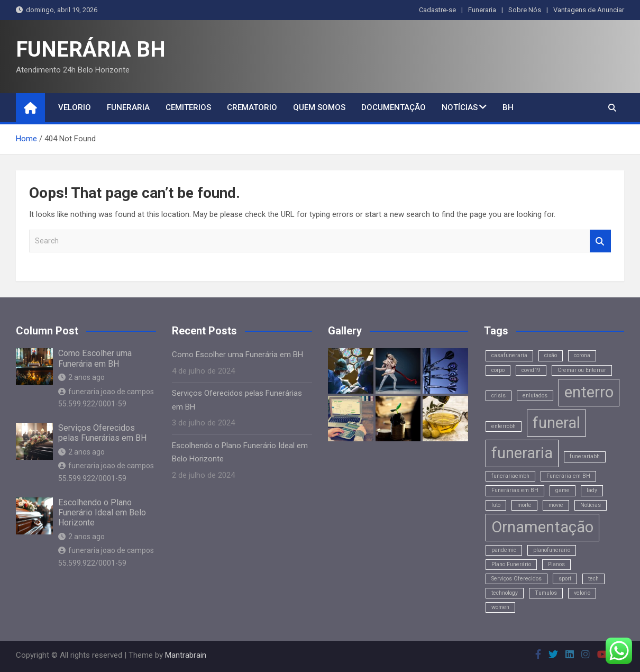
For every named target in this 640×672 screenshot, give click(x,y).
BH (508, 107)
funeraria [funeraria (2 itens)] (522, 453)
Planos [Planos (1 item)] (556, 564)
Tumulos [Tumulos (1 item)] (546, 593)
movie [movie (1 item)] (556, 505)
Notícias (460, 107)
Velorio (75, 107)
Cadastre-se (437, 10)
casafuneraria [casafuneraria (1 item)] (509, 355)
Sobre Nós (525, 10)
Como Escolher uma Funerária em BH (95, 358)
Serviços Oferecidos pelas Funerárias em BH (102, 433)
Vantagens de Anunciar (589, 10)
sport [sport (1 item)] (565, 579)
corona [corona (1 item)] (582, 355)
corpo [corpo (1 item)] (498, 370)
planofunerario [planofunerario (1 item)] (552, 550)
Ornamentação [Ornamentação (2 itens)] (542, 527)
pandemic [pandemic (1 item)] (504, 550)
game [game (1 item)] (563, 490)
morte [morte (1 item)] (524, 505)
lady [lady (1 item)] (592, 490)
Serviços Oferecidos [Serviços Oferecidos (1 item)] (516, 579)
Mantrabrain (186, 655)
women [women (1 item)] (500, 607)
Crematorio (252, 107)
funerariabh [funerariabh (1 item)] (585, 456)
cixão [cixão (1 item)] (551, 355)
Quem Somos (319, 107)
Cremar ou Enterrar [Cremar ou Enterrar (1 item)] (582, 370)
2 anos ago (81, 377)
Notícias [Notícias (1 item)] (591, 505)
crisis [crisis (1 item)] (499, 396)
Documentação (394, 107)
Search (600, 241)
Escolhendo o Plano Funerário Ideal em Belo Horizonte (102, 512)
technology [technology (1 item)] (505, 593)
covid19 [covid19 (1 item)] (531, 370)
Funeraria (482, 10)
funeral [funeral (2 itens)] (556, 423)
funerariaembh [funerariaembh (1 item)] (510, 476)
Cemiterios (188, 107)
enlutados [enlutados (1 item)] (535, 396)
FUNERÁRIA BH (91, 49)
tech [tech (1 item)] (593, 579)
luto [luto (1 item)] (496, 505)
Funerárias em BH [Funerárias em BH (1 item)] (515, 490)
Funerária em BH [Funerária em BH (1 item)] (568, 476)
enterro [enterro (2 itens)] (589, 392)
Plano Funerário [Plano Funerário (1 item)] (511, 564)
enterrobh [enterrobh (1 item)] (504, 426)
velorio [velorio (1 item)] (582, 593)
